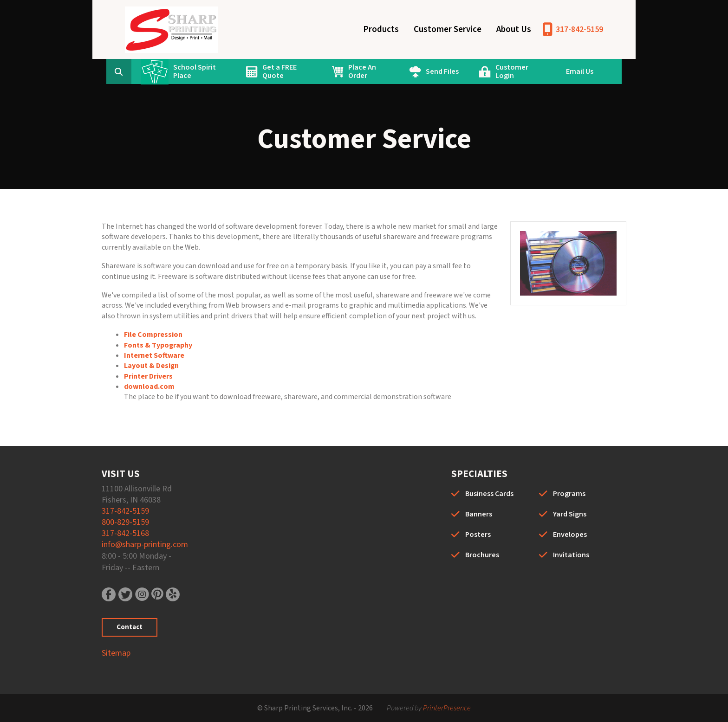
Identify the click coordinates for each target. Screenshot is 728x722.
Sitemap (116, 653)
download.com (149, 387)
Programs (569, 494)
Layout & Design (151, 366)
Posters (478, 535)
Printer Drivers (148, 376)
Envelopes (570, 535)
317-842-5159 (579, 29)
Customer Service (448, 29)
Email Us (580, 71)
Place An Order (362, 71)
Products (381, 29)
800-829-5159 (125, 522)
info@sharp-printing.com (145, 545)
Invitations (571, 555)
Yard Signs (570, 514)
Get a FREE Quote (279, 71)
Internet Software (154, 355)
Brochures (482, 555)
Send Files (442, 71)
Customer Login (512, 71)
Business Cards (489, 494)
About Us (514, 29)
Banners (479, 514)
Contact (130, 627)
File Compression (153, 335)
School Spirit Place (195, 71)
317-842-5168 (125, 533)
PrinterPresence (447, 708)
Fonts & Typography (158, 345)
